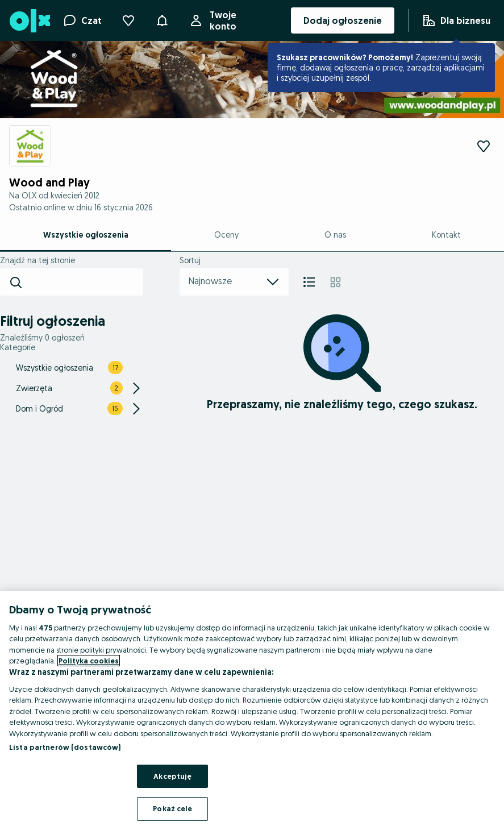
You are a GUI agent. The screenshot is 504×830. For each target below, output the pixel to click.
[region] (252, 711)
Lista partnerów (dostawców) (65, 747)
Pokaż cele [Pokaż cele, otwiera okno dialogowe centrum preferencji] (172, 808)
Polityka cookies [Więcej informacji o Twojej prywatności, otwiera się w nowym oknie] (89, 661)
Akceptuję (172, 776)
